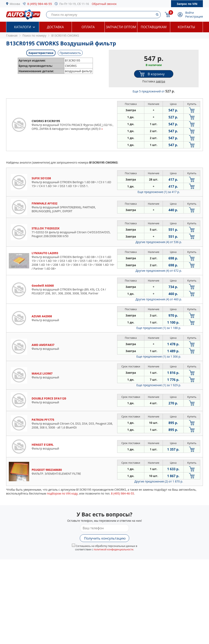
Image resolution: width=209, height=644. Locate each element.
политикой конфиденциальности (113, 549)
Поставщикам (154, 27)
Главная (12, 35)
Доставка (55, 27)
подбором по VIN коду (62, 493)
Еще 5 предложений (154, 91)
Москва (15, 4)
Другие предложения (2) (159, 481)
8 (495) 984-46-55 (40, 4)
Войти (190, 13)
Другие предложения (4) (159, 242)
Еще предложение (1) (159, 192)
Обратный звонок (104, 4)
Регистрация (194, 16)
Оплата (88, 27)
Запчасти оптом (121, 27)
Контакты (186, 27)
